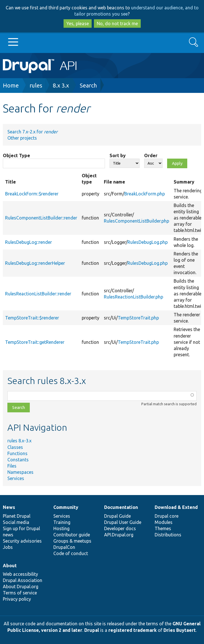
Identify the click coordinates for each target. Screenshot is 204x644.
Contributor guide (72, 535)
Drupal (92, 630)
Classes (15, 447)
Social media (16, 522)
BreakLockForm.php (145, 194)
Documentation (121, 507)
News (9, 507)
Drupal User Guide (123, 522)
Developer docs (120, 528)
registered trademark (133, 630)
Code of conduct (71, 553)
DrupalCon (64, 547)
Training (62, 522)
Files (12, 466)
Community (66, 507)
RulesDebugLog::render (29, 242)
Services (16, 478)
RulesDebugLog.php (148, 242)
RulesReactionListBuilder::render (38, 294)
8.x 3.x (61, 85)
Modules (164, 522)
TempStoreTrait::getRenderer (35, 342)
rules (36, 85)
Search (88, 85)
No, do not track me (117, 24)
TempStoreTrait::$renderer (32, 318)
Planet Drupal (17, 516)
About (10, 566)
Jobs (8, 547)
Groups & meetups (72, 541)
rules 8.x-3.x (19, 441)
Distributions (168, 535)
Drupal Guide (117, 516)
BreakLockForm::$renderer (32, 194)
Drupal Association (23, 580)
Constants (18, 460)
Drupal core (167, 516)
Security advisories (22, 541)
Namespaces (20, 472)
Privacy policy (17, 599)
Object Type (16, 155)
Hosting (61, 528)
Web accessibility (20, 574)
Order (151, 155)
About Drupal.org (21, 587)
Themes (163, 528)
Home (11, 85)
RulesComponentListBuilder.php (136, 221)
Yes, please (78, 24)
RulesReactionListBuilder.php (133, 297)
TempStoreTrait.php (138, 318)
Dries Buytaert (180, 630)
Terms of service (20, 593)
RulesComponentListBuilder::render (41, 218)
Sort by (118, 155)
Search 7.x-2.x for (32, 132)
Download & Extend (176, 507)
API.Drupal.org (119, 535)
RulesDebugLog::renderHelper (35, 263)
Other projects (22, 138)
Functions (17, 453)
